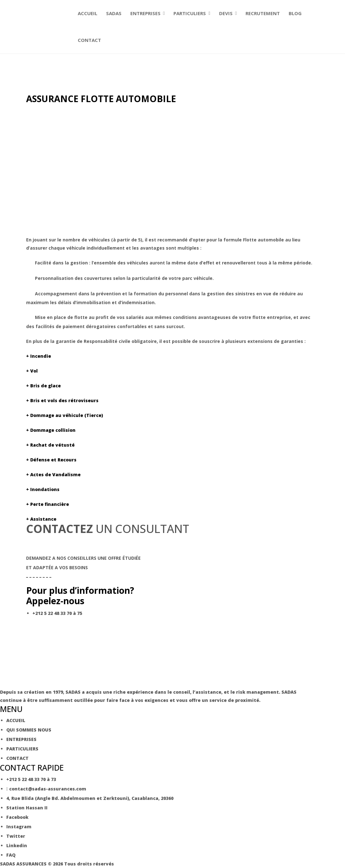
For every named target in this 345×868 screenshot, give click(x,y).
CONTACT (89, 40)
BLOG (295, 13)
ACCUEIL (88, 13)
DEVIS (226, 13)
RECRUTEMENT (263, 13)
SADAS (114, 13)
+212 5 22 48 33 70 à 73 (31, 779)
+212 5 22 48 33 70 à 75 (57, 613)
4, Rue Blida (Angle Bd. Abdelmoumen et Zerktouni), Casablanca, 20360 (90, 798)
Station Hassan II (27, 808)
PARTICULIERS (190, 13)
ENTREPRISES (145, 13)
